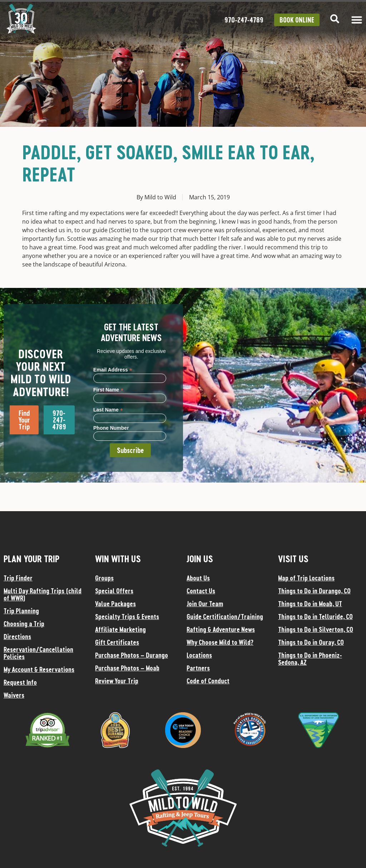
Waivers (14, 695)
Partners (198, 668)
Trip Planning (21, 611)
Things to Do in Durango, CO (314, 591)
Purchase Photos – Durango (132, 655)
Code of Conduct (208, 681)
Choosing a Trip (24, 624)
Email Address (113, 370)
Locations (199, 655)
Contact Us (201, 591)
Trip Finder (18, 578)
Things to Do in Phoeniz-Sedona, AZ (310, 659)
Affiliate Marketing (120, 629)
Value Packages (115, 604)
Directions (17, 637)
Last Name (108, 410)
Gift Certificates (117, 642)
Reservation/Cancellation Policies (38, 653)
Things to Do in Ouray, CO (311, 642)
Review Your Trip (117, 681)
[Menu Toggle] (357, 20)
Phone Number (111, 428)
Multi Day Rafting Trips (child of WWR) (43, 594)
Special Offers (114, 591)
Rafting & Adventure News (221, 629)
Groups (104, 578)
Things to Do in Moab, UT (310, 604)
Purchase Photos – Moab (127, 668)
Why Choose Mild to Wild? (220, 642)
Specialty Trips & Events (127, 617)
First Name (108, 390)
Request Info (20, 682)
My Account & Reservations (39, 669)
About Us (198, 578)
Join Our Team (205, 604)
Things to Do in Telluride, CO (315, 617)
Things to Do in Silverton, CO (316, 629)
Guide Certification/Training (225, 617)
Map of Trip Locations (306, 578)
